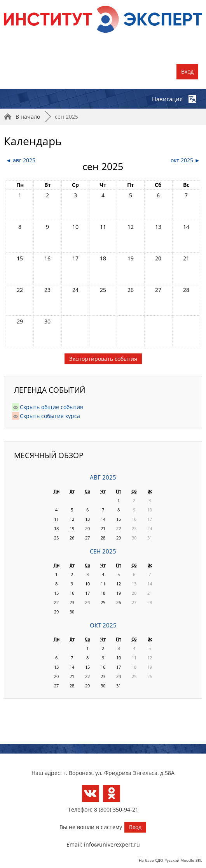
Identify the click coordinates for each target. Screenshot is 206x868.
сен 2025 (66, 117)
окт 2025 (103, 625)
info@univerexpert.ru (112, 844)
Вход (187, 71)
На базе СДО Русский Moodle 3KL (170, 860)
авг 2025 (103, 477)
